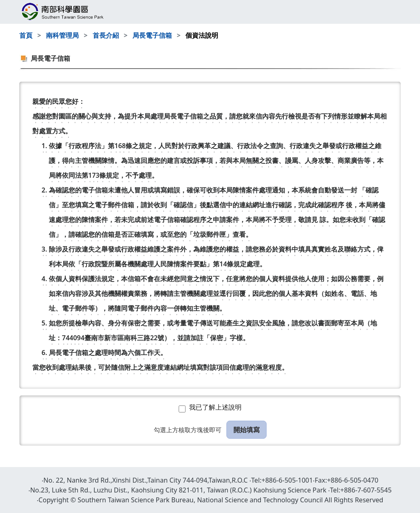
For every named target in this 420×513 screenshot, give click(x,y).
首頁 (26, 35)
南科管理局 (62, 35)
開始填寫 (247, 430)
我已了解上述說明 (215, 407)
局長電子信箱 (152, 35)
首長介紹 (106, 35)
